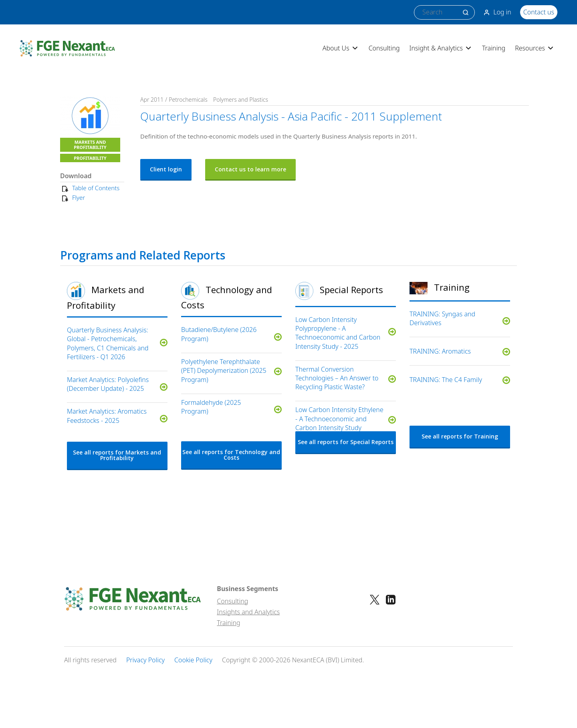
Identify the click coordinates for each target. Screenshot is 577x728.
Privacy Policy (145, 660)
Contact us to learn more (250, 169)
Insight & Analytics (441, 48)
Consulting (384, 48)
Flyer (79, 197)
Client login (166, 169)
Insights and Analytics (248, 612)
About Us (341, 48)
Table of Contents (96, 188)
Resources (535, 48)
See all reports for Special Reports (346, 442)
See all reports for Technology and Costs (231, 455)
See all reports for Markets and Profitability (117, 455)
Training (494, 48)
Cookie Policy (193, 660)
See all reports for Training (460, 436)
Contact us (539, 12)
